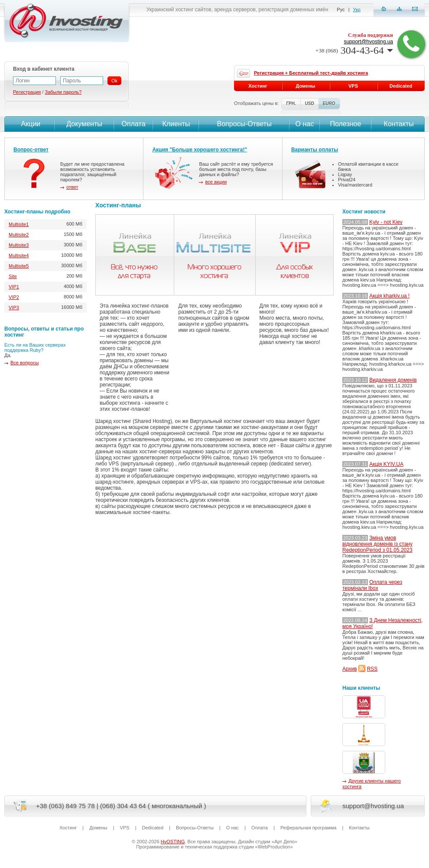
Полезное (346, 124)
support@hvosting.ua (368, 42)
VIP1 (14, 287)
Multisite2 (19, 235)
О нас (305, 124)
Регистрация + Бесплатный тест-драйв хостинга (311, 73)
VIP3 (14, 308)
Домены (306, 86)
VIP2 (14, 297)
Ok (114, 81)
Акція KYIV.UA (386, 464)
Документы (84, 124)
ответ (72, 187)
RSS (372, 669)
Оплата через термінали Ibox (372, 585)
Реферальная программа (308, 828)
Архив (350, 669)
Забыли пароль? (63, 92)
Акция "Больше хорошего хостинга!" (200, 150)
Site (13, 276)
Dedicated (401, 86)
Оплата (134, 124)
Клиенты (176, 124)
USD (310, 103)
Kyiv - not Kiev (386, 222)
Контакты (398, 124)
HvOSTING (173, 842)
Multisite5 (19, 266)
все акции (216, 182)
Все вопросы (24, 363)
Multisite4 (19, 255)
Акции (30, 124)
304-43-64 (354, 50)
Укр (357, 10)
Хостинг (258, 86)
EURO (329, 103)
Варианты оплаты (315, 150)
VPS (353, 86)
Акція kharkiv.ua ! (389, 296)
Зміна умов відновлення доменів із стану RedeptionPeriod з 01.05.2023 (377, 544)
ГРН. (291, 103)
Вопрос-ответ (31, 150)
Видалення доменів (393, 380)
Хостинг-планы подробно (37, 212)
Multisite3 (19, 245)
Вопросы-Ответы (244, 124)
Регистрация (27, 92)
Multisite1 (19, 224)
